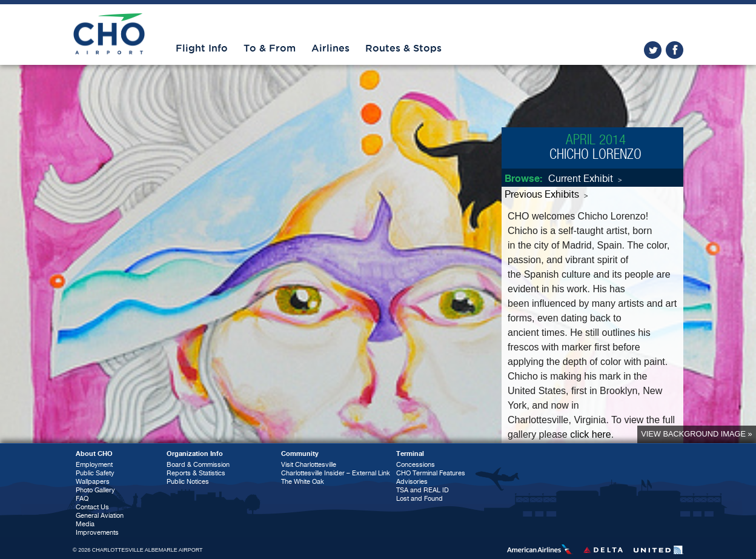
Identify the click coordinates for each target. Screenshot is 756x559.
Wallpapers (93, 482)
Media (85, 524)
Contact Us (92, 507)
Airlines (330, 49)
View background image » (696, 434)
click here (591, 434)
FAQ (82, 499)
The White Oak (303, 482)
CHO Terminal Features (431, 473)
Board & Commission (198, 465)
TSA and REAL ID (423, 490)
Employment (94, 465)
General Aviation (100, 516)
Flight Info (202, 49)
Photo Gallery (95, 490)
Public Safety (95, 473)
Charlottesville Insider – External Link (336, 473)
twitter (653, 50)
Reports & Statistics (196, 473)
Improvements (97, 533)
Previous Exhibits (546, 195)
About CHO (94, 454)
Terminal (410, 454)
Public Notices (188, 482)
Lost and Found (419, 499)
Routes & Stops (403, 49)
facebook (675, 50)
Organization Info (195, 454)
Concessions (416, 465)
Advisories (412, 482)
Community (300, 454)
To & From (270, 49)
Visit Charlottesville (309, 465)
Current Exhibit (585, 179)
